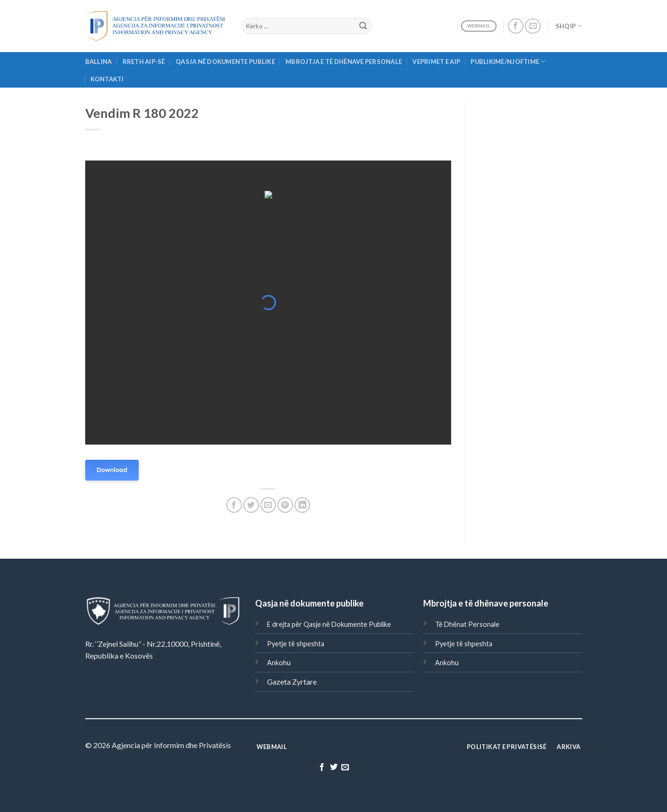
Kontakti (107, 79)
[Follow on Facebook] (516, 26)
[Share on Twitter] (251, 505)
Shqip (569, 26)
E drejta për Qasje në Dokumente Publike (329, 624)
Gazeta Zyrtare (292, 682)
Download (112, 470)
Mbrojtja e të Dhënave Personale (344, 62)
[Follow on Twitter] (333, 767)
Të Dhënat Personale (467, 624)
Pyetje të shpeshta (296, 644)
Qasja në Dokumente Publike (225, 62)
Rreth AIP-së (144, 62)
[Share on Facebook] (234, 505)
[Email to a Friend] (268, 505)
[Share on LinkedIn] (302, 505)
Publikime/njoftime (508, 61)
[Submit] (363, 26)
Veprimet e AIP (436, 62)
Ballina (99, 62)
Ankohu (279, 663)
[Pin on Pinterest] (285, 505)
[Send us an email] (533, 26)
